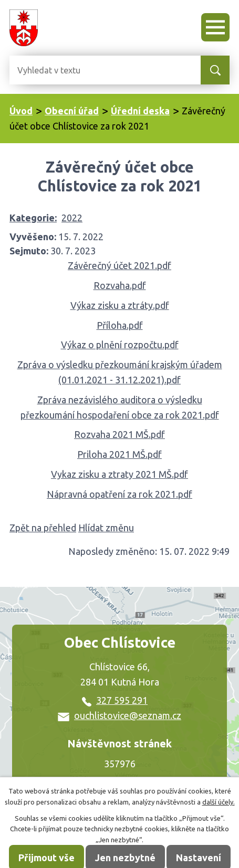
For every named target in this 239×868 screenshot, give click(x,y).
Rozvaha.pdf (120, 285)
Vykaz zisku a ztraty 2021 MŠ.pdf (119, 474)
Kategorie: (33, 218)
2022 (72, 218)
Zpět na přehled (43, 528)
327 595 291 (115, 700)
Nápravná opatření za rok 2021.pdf (119, 494)
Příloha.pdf (120, 325)
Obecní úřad (72, 111)
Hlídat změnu (106, 528)
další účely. (219, 802)
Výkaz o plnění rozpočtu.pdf (120, 345)
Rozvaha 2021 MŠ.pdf (119, 434)
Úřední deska (140, 111)
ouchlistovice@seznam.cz (119, 715)
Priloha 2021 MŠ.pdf (119, 454)
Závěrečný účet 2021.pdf (119, 265)
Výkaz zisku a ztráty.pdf (120, 305)
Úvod (21, 111)
